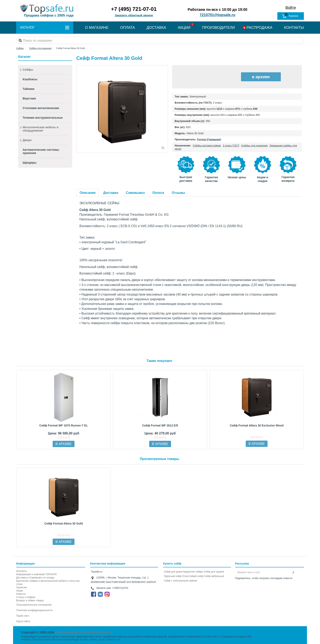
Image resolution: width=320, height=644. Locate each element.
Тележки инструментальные (43, 118)
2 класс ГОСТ (231, 146)
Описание (88, 193)
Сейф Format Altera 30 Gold (63, 523)
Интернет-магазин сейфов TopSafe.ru (83, 632)
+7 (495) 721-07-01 (134, 9)
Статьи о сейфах (26, 597)
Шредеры (30, 163)
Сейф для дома (173, 572)
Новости (21, 594)
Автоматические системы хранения (41, 151)
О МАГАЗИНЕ (97, 28)
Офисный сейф (173, 576)
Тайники (28, 89)
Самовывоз (135, 193)
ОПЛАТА (128, 28)
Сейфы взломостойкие (207, 146)
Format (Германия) (209, 139)
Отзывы (178, 193)
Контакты (21, 571)
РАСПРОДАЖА (259, 28)
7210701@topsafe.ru (217, 15)
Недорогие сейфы (193, 572)
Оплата (158, 193)
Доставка (111, 193)
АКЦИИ (184, 28)
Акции (20, 591)
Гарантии (21, 587)
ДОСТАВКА (156, 28)
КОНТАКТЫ (294, 28)
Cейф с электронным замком (181, 581)
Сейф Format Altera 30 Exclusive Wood (257, 425)
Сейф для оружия (214, 572)
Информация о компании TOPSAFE (36, 574)
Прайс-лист (23, 616)
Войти (291, 8)
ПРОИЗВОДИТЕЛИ (218, 28)
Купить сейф (172, 564)
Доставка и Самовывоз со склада (35, 578)
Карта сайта (23, 621)
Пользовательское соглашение (34, 605)
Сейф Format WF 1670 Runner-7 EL (64, 425)
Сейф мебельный (214, 576)
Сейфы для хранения (254, 146)
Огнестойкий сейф (193, 576)
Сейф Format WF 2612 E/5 (160, 425)
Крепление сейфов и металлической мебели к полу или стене (48, 583)
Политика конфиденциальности (34, 610)
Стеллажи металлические (41, 108)
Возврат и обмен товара (30, 600)
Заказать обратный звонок (134, 15)
